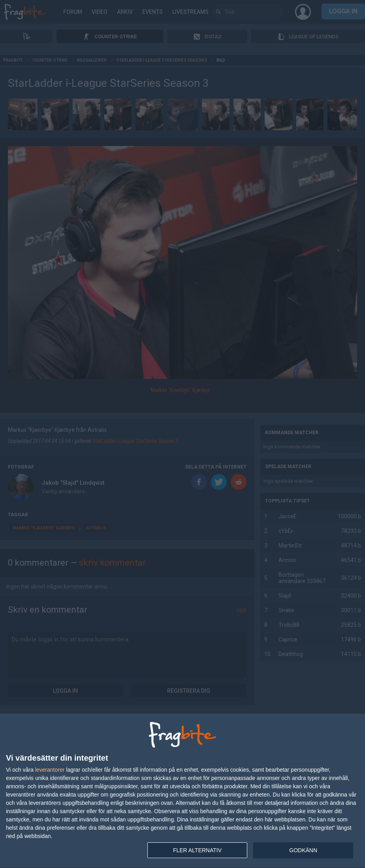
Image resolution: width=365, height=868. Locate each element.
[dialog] (182, 791)
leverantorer (50, 770)
